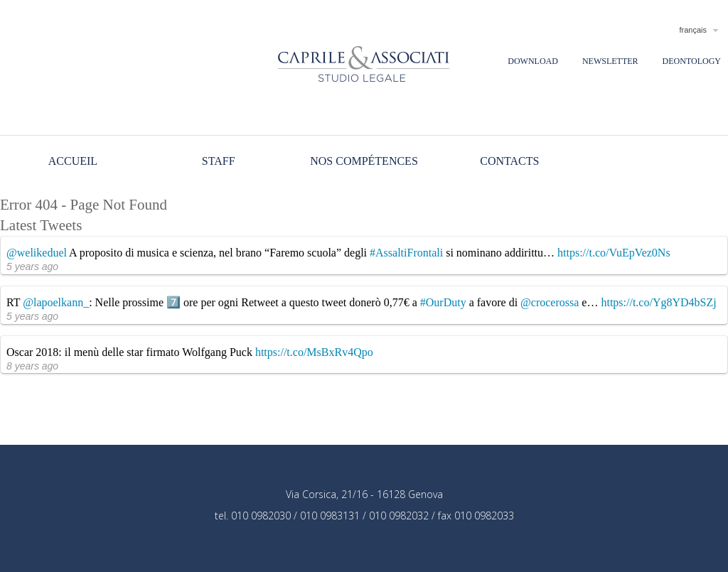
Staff (219, 161)
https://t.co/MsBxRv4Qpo (314, 352)
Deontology (692, 61)
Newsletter (610, 61)
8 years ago (32, 366)
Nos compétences (364, 161)
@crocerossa (550, 302)
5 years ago (32, 266)
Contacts (509, 161)
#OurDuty (443, 302)
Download (533, 61)
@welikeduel (37, 253)
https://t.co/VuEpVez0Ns (614, 253)
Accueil (73, 161)
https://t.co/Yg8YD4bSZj (658, 302)
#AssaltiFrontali (406, 253)
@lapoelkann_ (56, 302)
